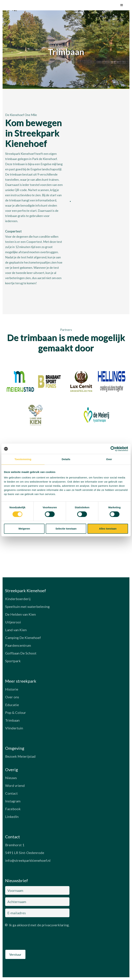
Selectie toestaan (66, 529)
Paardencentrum (18, 645)
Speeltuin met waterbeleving (27, 607)
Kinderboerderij (18, 599)
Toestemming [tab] (23, 459)
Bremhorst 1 (15, 845)
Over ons (12, 697)
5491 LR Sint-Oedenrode (25, 853)
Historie (12, 689)
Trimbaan (12, 720)
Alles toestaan (108, 529)
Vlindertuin (14, 728)
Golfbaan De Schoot (21, 653)
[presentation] (31, 939)
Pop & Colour (16, 712)
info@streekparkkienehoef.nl (28, 860)
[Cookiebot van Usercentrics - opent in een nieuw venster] (113, 449)
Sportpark (13, 661)
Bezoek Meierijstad (20, 756)
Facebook (13, 809)
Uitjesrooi (13, 622)
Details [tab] (66, 459)
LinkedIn (12, 817)
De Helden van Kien (20, 614)
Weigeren (24, 529)
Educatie (12, 705)
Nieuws (11, 778)
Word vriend (15, 785)
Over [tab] (109, 459)
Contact (11, 793)
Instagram (13, 801)
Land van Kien (16, 630)
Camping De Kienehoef (23, 638)
